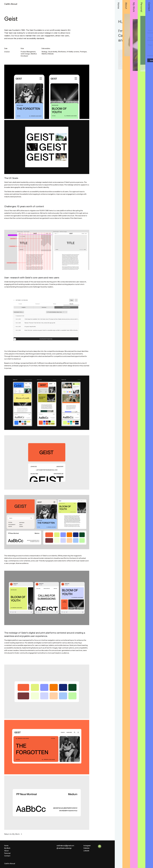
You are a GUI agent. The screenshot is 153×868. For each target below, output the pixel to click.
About (6, 851)
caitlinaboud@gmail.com (65, 846)
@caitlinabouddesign (64, 848)
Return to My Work (12, 834)
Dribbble (86, 848)
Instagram (87, 846)
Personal (7, 853)
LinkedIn (86, 851)
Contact (7, 856)
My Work (7, 848)
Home (6, 846)
